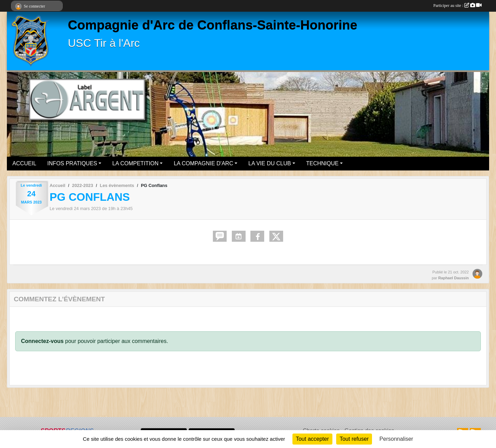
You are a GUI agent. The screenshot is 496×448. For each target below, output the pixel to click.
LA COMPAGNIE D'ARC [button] (203, 163)
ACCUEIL (24, 163)
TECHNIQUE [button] (322, 163)
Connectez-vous (42, 341)
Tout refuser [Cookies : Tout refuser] (354, 439)
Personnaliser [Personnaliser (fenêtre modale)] (396, 439)
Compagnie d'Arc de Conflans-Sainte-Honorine (213, 25)
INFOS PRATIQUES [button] (72, 163)
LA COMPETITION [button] (135, 163)
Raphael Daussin (453, 278)
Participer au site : (457, 6)
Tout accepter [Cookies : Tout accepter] (312, 439)
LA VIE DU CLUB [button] (270, 163)
